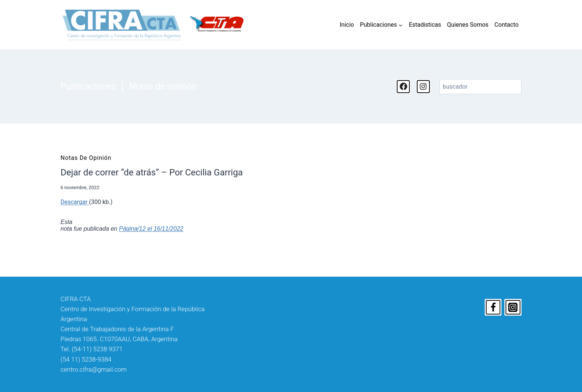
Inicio (347, 25)
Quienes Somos (468, 25)
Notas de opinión (163, 86)
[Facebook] (493, 307)
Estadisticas (425, 25)
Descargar (75, 202)
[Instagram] (513, 307)
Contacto (506, 25)
